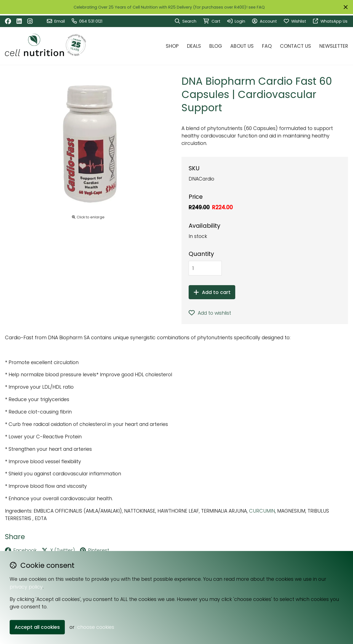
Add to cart (212, 292)
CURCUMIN (262, 511)
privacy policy (26, 587)
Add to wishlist (210, 313)
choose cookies (96, 627)
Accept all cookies (37, 627)
